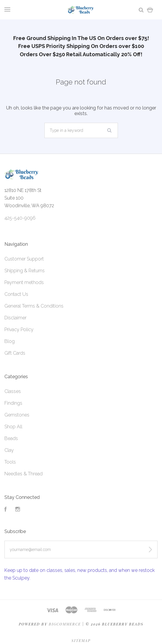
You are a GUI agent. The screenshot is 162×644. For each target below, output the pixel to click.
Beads (11, 438)
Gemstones (17, 415)
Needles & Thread (24, 474)
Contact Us (16, 294)
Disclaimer (15, 318)
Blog (10, 341)
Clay (9, 450)
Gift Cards (15, 353)
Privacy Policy (19, 330)
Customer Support (24, 259)
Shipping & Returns (25, 271)
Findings (13, 403)
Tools (10, 462)
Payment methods (24, 282)
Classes (13, 391)
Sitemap (81, 640)
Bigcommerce (65, 624)
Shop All (13, 427)
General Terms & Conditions (34, 306)
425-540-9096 (20, 218)
